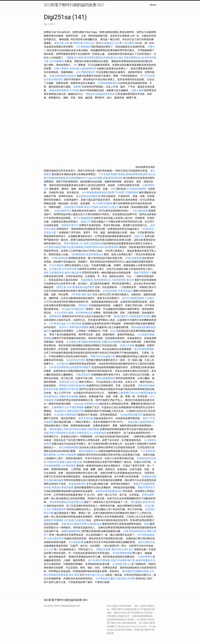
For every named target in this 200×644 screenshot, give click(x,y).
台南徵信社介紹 (110, 43)
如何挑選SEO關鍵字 (80, 367)
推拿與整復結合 (95, 254)
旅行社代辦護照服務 (133, 298)
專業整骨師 (55, 316)
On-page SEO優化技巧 (73, 309)
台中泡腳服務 (57, 61)
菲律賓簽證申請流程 (140, 316)
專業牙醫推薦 (71, 243)
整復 (46, 273)
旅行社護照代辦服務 (99, 560)
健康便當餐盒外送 (145, 560)
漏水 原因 (74, 575)
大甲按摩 (76, 294)
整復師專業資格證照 (137, 174)
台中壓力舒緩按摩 (67, 455)
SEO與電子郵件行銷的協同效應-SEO (74, 5)
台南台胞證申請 (63, 211)
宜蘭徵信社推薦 (75, 58)
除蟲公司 (86, 222)
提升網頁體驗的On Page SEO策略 (84, 178)
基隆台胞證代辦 (75, 411)
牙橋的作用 (53, 462)
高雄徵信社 (60, 411)
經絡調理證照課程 (113, 178)
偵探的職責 (87, 280)
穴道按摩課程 (145, 557)
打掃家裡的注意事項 (65, 433)
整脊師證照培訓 (138, 531)
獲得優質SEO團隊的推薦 (135, 571)
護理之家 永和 (62, 43)
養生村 (130, 280)
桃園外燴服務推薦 (91, 342)
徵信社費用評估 (147, 542)
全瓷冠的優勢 (110, 291)
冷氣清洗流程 (83, 375)
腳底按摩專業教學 (59, 90)
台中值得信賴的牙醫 (55, 247)
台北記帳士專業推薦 (65, 415)
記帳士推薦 (137, 90)
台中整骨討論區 (58, 324)
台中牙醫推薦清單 (86, 72)
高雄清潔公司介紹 (69, 382)
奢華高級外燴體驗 (79, 327)
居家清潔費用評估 (88, 451)
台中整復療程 (84, 47)
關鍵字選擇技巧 (142, 273)
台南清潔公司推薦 (74, 207)
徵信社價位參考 (73, 273)
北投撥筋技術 (57, 273)
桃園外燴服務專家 (71, 531)
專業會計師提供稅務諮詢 (72, 386)
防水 (113, 331)
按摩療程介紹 (92, 404)
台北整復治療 (74, 342)
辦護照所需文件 (70, 225)
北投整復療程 (78, 254)
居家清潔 (49, 433)
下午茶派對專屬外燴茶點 (112, 174)
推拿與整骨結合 (133, 58)
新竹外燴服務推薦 (84, 218)
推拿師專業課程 (78, 484)
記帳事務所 (125, 393)
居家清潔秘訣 (125, 291)
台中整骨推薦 (74, 324)
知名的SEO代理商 (76, 360)
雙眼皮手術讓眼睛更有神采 (100, 94)
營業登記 (83, 305)
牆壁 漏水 (87, 294)
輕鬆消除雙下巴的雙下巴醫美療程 (120, 192)
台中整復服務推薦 (92, 192)
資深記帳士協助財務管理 (83, 69)
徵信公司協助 (91, 207)
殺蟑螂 (77, 87)
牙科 (113, 189)
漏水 (121, 58)
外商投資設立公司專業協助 (91, 433)
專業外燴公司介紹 (95, 575)
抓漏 (64, 524)
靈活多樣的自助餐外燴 (88, 196)
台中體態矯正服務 (105, 579)
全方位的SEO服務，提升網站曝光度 (73, 313)
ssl (129, 564)
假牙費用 (129, 43)
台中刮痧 (74, 90)
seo (76, 65)
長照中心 (64, 327)
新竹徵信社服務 (78, 429)
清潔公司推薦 (127, 345)
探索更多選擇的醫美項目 (109, 491)
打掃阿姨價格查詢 (108, 83)
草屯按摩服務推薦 (122, 553)
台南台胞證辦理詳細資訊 (63, 76)
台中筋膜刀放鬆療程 (90, 243)
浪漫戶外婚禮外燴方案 (123, 560)
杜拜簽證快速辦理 (136, 189)
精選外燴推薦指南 (105, 378)
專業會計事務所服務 (63, 487)
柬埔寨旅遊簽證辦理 (83, 287)
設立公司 (49, 549)
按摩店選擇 (148, 495)
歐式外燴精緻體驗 (144, 349)
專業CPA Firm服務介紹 (103, 356)
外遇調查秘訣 (94, 524)
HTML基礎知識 (60, 258)
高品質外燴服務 (75, 247)
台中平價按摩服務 (74, 407)
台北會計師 (55, 269)
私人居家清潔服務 (103, 203)
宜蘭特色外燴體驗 (111, 342)
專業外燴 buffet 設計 (84, 43)
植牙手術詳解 (86, 418)
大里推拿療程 (119, 280)
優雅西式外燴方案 (69, 389)
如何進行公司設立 (109, 207)
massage (78, 404)
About (153, 5)
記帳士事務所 (61, 69)
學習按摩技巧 (121, 316)
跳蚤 (80, 462)
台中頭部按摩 (69, 269)
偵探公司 (139, 236)
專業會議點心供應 (59, 429)
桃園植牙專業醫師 (53, 520)
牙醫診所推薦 (103, 549)
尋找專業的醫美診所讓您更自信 (101, 58)
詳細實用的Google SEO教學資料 (101, 247)
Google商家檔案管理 (131, 415)
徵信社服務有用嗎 (77, 524)
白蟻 (126, 531)
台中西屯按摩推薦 (59, 367)
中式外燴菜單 (57, 265)
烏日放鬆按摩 (141, 211)
